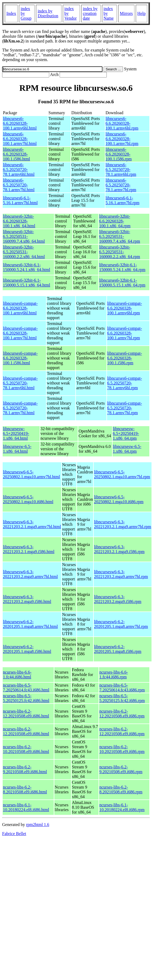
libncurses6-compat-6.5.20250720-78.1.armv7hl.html (20, 408)
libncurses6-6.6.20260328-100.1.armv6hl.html (20, 123)
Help (141, 13)
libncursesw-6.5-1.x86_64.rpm (127, 449)
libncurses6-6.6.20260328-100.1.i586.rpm (119, 154)
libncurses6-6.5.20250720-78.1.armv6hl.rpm (121, 170)
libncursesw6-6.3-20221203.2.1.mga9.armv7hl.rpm (123, 524)
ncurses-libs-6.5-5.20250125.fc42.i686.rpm (122, 698)
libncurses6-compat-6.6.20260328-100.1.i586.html (20, 358)
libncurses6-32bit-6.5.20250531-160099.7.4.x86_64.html (24, 236)
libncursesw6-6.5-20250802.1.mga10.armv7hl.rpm (122, 474)
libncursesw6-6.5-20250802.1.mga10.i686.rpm (119, 499)
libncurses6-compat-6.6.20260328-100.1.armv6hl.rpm (125, 308)
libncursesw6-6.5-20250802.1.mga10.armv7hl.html (31, 474)
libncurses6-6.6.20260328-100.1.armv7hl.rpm (122, 139)
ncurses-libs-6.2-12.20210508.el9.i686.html (26, 714)
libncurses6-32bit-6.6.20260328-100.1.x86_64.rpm (115, 221)
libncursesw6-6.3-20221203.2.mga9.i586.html (27, 599)
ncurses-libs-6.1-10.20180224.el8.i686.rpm (122, 807)
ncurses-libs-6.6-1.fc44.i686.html (17, 675)
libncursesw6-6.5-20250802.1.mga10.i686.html (28, 499)
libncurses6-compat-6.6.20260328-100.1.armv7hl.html (20, 333)
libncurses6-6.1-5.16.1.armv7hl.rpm (123, 200)
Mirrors (126, 13)
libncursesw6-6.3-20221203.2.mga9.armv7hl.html (30, 574)
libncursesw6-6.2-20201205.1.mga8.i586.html (27, 649)
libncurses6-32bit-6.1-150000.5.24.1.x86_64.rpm (122, 267)
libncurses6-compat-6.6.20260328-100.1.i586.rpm (125, 358)
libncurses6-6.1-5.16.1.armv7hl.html (20, 200)
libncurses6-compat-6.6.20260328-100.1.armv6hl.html (20, 308)
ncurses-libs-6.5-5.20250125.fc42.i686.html (26, 698)
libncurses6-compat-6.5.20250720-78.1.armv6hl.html (20, 383)
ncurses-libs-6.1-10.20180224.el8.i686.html (26, 807)
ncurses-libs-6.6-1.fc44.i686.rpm (114, 675)
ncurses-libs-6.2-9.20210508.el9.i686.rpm (121, 769)
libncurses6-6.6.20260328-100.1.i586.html (17, 154)
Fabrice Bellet (14, 834)
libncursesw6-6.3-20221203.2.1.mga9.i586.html (29, 549)
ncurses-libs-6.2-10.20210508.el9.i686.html (26, 749)
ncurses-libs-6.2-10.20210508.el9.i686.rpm (122, 749)
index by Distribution (48, 13)
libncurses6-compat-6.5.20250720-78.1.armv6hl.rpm (125, 383)
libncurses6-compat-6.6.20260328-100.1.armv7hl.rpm (125, 333)
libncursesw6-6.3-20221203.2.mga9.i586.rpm (118, 599)
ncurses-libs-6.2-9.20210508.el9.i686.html (25, 769)
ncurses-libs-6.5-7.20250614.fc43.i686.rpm (122, 688)
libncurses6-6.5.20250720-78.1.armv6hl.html (19, 170)
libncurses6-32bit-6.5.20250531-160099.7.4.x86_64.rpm (120, 236)
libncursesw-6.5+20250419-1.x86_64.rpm (126, 433)
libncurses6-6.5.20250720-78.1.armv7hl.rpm (121, 185)
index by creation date (90, 13)
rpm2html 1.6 (38, 825)
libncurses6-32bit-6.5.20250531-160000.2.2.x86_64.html (24, 252)
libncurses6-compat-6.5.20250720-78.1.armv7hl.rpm (125, 408)
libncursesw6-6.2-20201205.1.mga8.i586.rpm (118, 649)
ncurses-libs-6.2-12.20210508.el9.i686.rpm (122, 714)
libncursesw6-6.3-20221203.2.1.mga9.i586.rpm (119, 549)
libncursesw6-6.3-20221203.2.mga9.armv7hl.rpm (121, 574)
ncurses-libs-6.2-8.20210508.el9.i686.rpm (121, 789)
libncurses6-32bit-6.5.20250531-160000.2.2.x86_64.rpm (120, 252)
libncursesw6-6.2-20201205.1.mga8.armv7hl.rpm (121, 624)
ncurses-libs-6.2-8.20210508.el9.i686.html (25, 789)
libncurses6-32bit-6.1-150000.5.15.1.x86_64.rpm (122, 283)
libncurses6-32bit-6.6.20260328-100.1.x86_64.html (19, 221)
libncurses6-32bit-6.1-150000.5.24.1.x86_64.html (26, 267)
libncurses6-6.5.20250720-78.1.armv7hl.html (19, 185)
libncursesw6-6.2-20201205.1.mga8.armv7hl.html (30, 624)
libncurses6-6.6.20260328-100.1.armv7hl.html (20, 139)
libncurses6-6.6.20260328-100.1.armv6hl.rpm (122, 123)
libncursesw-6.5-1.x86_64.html (17, 449)
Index (11, 13)
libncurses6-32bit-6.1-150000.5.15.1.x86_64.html (26, 283)
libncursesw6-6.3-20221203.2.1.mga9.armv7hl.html (32, 524)
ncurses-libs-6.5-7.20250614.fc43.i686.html (26, 688)
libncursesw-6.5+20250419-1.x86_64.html (16, 433)
